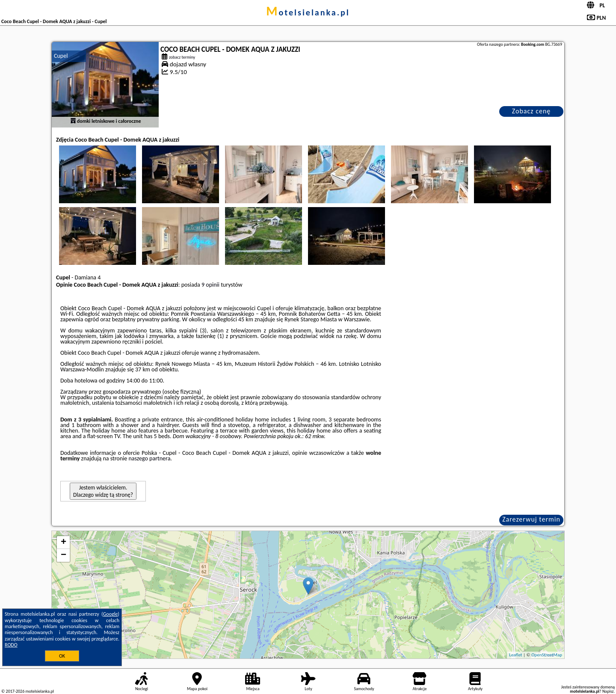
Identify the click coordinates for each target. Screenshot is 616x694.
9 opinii (210, 285)
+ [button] (64, 543)
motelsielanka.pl (308, 12)
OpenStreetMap (547, 655)
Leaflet (515, 655)
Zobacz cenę (532, 111)
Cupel (61, 56)
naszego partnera (149, 458)
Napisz (608, 691)
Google (111, 614)
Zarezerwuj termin (531, 519)
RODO (11, 645)
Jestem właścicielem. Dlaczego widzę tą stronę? (103, 491)
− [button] (64, 555)
